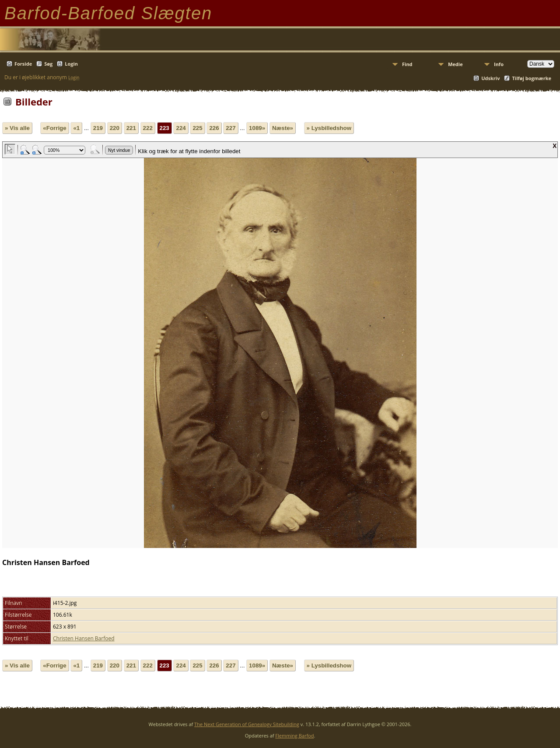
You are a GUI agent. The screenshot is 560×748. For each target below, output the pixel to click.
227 (231, 128)
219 (98, 128)
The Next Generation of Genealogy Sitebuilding (247, 724)
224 (181, 128)
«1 (76, 128)
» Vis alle (17, 128)
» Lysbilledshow (329, 128)
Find (407, 64)
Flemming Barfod (294, 736)
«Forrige (54, 128)
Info (499, 64)
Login (71, 64)
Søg (48, 64)
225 (197, 128)
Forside (23, 64)
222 (148, 128)
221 (131, 128)
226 (214, 128)
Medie (455, 64)
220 (115, 128)
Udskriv (490, 78)
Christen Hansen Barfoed (84, 638)
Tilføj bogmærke (532, 78)
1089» (257, 128)
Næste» (283, 128)
